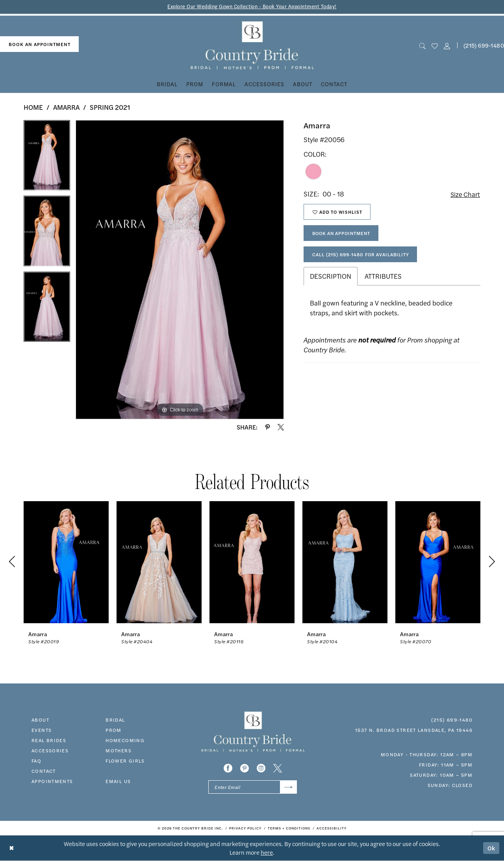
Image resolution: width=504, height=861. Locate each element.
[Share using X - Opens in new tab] (281, 427)
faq (36, 761)
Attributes (383, 278)
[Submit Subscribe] (288, 787)
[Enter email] (253, 787)
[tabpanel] (47, 158)
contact (44, 771)
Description (331, 278)
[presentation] (66, 562)
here (267, 853)
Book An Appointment (343, 234)
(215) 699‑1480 (452, 720)
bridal (115, 720)
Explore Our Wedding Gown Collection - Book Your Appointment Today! (252, 6)
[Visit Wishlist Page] (435, 45)
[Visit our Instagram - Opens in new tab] (261, 768)
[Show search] (422, 45)
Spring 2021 (110, 107)
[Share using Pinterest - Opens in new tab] (268, 427)
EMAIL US (118, 781)
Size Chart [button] (465, 194)
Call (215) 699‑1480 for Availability (362, 256)
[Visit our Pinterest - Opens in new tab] (245, 768)
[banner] (252, 45)
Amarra (66, 107)
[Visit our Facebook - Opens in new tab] (228, 768)
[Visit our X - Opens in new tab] (278, 768)
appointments (52, 781)
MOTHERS (119, 750)
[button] (447, 45)
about (40, 720)
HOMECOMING (125, 740)
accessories (50, 750)
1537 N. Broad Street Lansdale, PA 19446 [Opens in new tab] (414, 730)
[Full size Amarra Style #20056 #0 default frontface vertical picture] (180, 270)
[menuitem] (39, 44)
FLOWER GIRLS (125, 761)
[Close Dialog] (12, 848)
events (42, 730)
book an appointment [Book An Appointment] (40, 44)
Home (33, 107)
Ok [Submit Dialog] (491, 848)
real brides (49, 740)
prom (114, 730)
